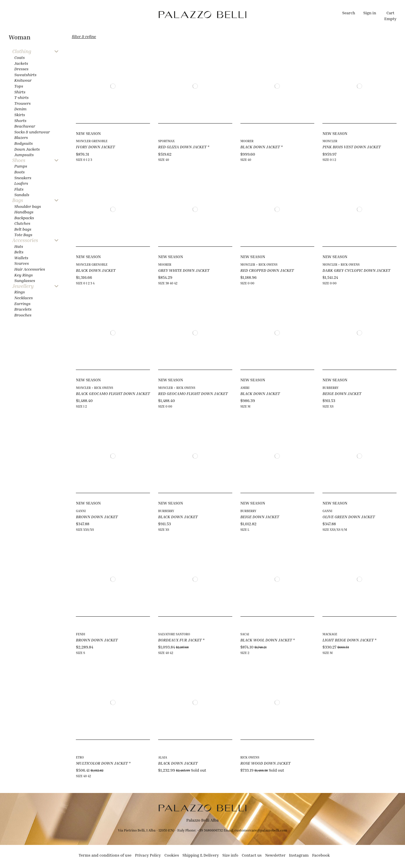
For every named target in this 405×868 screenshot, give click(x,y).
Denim (20, 109)
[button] (140, 15)
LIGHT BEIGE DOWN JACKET (348, 640)
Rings (20, 292)
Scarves (22, 263)
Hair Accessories (30, 269)
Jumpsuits (24, 155)
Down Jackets (27, 149)
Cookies (172, 855)
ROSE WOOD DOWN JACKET (266, 763)
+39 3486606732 (210, 830)
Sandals (22, 195)
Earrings (22, 303)
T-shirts (21, 97)
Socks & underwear (32, 132)
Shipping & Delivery (201, 855)
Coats (20, 57)
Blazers (21, 137)
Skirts (20, 115)
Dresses (21, 69)
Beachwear (25, 126)
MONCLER (330, 141)
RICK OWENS (250, 757)
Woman (20, 37)
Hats (19, 246)
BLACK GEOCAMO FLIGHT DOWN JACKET (113, 393)
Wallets (21, 258)
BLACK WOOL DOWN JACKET (266, 640)
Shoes (19, 160)
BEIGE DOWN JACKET (342, 393)
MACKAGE (330, 634)
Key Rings (23, 275)
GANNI (81, 511)
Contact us (252, 855)
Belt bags (23, 229)
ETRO (80, 757)
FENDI (80, 634)
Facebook (321, 855)
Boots (19, 172)
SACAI (245, 634)
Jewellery (23, 286)
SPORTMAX (166, 141)
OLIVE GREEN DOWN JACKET (349, 517)
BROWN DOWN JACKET (97, 517)
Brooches (23, 315)
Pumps (21, 166)
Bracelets (23, 309)
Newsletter (275, 855)
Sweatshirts (25, 75)
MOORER (247, 141)
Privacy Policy (148, 855)
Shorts (20, 120)
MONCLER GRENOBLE (92, 141)
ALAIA (163, 757)
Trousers (22, 103)
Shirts (20, 92)
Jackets (21, 63)
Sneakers (23, 178)
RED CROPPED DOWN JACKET (267, 270)
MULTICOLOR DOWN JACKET (102, 763)
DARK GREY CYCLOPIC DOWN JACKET (356, 270)
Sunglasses (25, 280)
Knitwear (23, 80)
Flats (19, 189)
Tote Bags (23, 235)
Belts (19, 252)
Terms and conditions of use (105, 855)
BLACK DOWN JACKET (260, 147)
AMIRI (245, 388)
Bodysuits (23, 143)
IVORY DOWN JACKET (95, 147)
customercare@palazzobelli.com (261, 830)
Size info (230, 855)
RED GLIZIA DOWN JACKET (182, 147)
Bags (18, 200)
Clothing (22, 52)
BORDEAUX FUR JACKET (180, 640)
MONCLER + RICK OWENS (259, 264)
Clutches (22, 223)
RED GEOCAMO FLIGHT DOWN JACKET (193, 393)
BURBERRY (330, 388)
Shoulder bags (28, 206)
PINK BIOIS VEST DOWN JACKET (352, 147)
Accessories (25, 240)
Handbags (24, 212)
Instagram (299, 855)
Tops (19, 86)
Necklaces (23, 298)
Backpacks (24, 218)
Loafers (21, 183)
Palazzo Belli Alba (203, 820)
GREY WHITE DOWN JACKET (184, 270)
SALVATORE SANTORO (174, 634)
